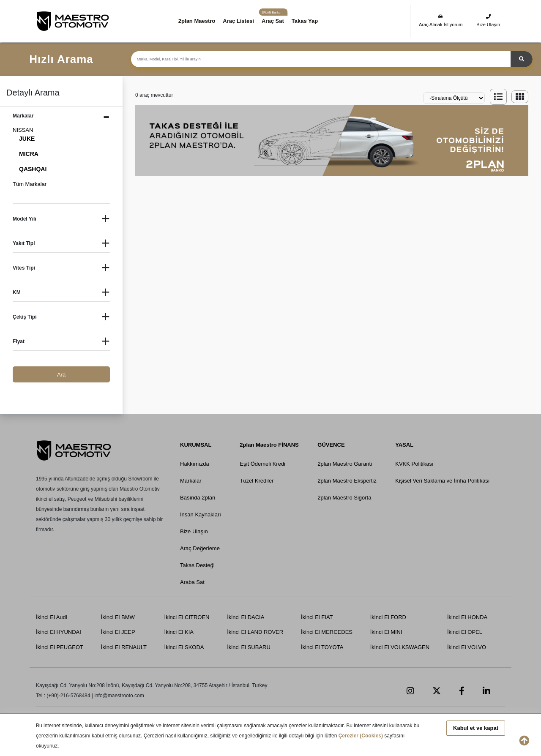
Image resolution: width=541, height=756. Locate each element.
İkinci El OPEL (465, 632)
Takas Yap (305, 21)
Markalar (191, 481)
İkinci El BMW (118, 617)
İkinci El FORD (388, 617)
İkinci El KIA (179, 632)
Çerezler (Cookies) (361, 736)
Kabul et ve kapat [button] (476, 728)
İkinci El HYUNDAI (59, 632)
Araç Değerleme (200, 548)
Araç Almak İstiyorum (441, 20)
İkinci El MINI (386, 632)
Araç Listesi (238, 21)
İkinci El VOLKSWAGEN (400, 647)
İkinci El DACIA (246, 617)
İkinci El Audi (52, 617)
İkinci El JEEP (118, 632)
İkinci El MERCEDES (327, 632)
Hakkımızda (195, 464)
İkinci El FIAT (317, 617)
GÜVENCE (331, 445)
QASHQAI (33, 169)
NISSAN (23, 130)
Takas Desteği (197, 565)
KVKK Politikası (414, 464)
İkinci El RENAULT (124, 647)
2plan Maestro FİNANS (269, 445)
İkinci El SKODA (184, 647)
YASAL (404, 445)
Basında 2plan (198, 498)
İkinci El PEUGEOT (60, 647)
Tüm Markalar (30, 184)
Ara (61, 375)
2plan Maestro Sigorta (344, 498)
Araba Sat (192, 582)
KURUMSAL (196, 445)
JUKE (27, 139)
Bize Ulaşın (488, 20)
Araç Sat (273, 21)
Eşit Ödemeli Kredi (262, 464)
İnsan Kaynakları (201, 514)
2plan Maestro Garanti (345, 464)
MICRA (29, 154)
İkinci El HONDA (467, 617)
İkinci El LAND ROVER (255, 632)
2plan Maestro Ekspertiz (347, 481)
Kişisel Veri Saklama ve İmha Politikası (442, 481)
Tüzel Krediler (257, 481)
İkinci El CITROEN (187, 617)
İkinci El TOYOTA (322, 647)
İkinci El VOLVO (467, 647)
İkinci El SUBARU (249, 647)
